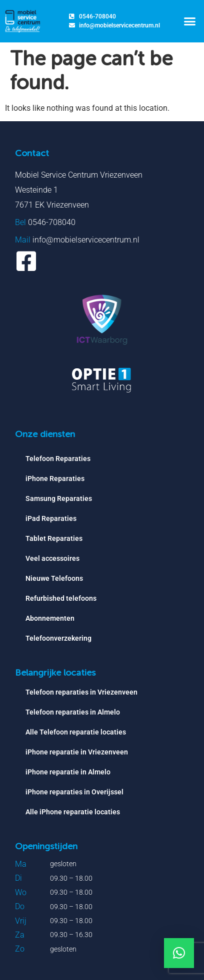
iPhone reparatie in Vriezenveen (77, 752)
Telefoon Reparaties (58, 459)
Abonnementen (50, 618)
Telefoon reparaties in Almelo (73, 712)
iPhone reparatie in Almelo (68, 772)
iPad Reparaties (51, 518)
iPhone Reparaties (55, 479)
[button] (189, 21)
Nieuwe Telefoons (54, 578)
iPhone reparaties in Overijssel (74, 792)
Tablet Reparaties (54, 538)
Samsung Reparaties (59, 498)
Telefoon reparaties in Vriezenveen (81, 692)
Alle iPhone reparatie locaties (73, 812)
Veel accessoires (52, 558)
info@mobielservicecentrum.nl (86, 240)
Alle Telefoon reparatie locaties (76, 732)
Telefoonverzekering (58, 638)
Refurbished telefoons (61, 598)
